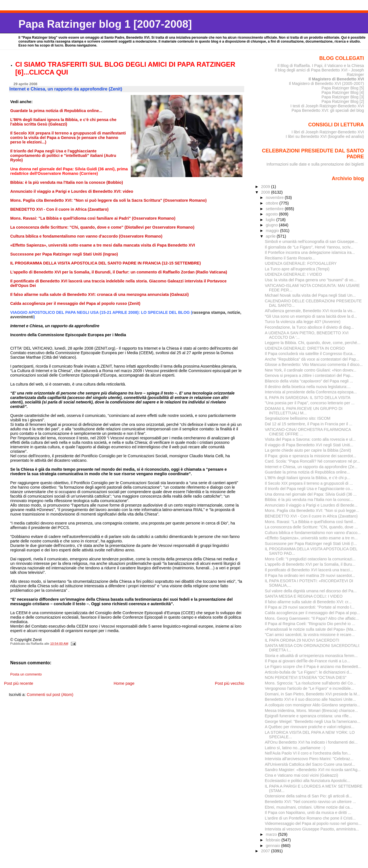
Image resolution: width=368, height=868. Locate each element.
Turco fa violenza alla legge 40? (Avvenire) (303, 322)
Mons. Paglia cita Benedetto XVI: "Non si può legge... (312, 510)
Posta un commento (26, 674)
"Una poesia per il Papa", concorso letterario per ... (310, 403)
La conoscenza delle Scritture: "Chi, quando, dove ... (311, 527)
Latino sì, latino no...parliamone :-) (295, 748)
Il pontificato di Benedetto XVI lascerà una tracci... (309, 570)
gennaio (273, 846)
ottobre (273, 203)
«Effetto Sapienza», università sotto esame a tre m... (311, 538)
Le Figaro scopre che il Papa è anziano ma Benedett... (313, 667)
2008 (266, 192)
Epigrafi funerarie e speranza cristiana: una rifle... (308, 716)
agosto (272, 214)
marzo (272, 834)
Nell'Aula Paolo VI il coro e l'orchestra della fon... (308, 753)
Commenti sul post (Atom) (50, 695)
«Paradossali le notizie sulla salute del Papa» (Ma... (311, 629)
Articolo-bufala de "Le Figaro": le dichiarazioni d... (309, 672)
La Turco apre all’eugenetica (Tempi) (297, 269)
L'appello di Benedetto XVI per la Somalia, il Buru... (310, 564)
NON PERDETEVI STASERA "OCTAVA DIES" (306, 677)
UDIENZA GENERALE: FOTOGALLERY (301, 263)
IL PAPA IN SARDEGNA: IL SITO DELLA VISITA (308, 398)
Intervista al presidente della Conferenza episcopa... (311, 392)
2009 (266, 187)
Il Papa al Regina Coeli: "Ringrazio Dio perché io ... (310, 624)
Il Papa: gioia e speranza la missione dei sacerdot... (311, 456)
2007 (266, 851)
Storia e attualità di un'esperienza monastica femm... (311, 656)
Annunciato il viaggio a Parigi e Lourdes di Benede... (311, 505)
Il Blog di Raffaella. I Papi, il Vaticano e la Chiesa (321, 66)
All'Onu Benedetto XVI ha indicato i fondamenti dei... (311, 742)
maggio (273, 231)
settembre (275, 209)
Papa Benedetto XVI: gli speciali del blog (328, 110)
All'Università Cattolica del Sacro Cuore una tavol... (310, 764)
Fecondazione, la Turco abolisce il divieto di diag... (309, 327)
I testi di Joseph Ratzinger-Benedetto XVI (327, 106)
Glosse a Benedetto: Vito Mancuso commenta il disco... (314, 365)
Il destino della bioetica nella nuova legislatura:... (308, 387)
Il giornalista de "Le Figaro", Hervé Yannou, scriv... (309, 247)
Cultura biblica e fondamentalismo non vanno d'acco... (313, 533)
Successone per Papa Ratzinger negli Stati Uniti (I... (311, 544)
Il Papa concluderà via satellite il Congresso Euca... (310, 354)
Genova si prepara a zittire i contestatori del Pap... (309, 375)
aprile (271, 236)
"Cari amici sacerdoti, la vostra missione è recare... (310, 635)
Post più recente (18, 683)
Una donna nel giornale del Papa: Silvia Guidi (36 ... (311, 494)
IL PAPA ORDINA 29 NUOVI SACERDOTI (302, 640)
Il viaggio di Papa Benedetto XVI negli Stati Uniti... (309, 445)
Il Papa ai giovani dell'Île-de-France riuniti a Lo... (308, 661)
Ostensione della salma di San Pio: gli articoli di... (309, 796)
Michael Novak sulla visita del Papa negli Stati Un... (310, 295)
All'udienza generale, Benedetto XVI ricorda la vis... (310, 311)
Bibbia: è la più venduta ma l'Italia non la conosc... (309, 500)
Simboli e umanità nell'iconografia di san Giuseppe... (311, 242)
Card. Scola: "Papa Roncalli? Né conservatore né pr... (313, 461)
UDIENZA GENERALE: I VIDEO (294, 274)
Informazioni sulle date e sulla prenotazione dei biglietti (315, 164)
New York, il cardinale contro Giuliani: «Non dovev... (311, 370)
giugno (272, 225)
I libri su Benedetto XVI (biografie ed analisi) (325, 136)
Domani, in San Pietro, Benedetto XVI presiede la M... (313, 694)
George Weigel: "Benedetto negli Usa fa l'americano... (313, 721)
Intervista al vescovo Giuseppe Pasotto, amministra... (312, 829)
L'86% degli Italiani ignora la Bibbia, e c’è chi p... (308, 478)
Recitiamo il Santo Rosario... (290, 258)
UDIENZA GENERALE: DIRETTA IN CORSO (305, 348)
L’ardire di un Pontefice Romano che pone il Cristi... (310, 818)
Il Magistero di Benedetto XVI (336, 79)
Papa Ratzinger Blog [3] (343, 97)
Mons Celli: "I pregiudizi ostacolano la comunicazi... (310, 559)
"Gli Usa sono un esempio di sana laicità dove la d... (311, 316)
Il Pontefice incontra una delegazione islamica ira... (310, 252)
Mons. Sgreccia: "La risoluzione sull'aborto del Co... (310, 683)
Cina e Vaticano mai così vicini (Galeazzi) (302, 775)
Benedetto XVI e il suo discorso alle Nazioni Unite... (310, 699)
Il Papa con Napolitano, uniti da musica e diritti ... (308, 813)
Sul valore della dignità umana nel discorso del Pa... (311, 591)
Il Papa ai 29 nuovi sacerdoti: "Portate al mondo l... (310, 607)
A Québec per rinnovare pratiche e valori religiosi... (310, 727)
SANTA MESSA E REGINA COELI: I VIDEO (304, 596)
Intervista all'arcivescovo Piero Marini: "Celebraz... (309, 759)
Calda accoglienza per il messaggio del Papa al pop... (313, 613)
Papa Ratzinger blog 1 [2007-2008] (105, 24)
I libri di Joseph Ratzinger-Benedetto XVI (328, 132)
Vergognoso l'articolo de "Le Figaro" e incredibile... (310, 688)
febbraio (274, 840)
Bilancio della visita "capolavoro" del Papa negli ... (309, 381)
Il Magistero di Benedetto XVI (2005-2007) (326, 83)
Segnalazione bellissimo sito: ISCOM (298, 418)
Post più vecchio (230, 683)
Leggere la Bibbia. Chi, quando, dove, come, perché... (313, 343)
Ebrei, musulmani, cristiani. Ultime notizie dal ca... (309, 807)
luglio (271, 220)
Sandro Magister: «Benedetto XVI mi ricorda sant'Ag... (313, 770)
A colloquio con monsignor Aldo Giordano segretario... (313, 705)
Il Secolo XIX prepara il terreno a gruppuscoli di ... (309, 483)
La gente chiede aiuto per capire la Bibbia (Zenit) (308, 450)
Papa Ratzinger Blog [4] (343, 92)
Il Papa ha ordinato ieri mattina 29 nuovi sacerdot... (310, 575)
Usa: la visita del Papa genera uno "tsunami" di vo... (311, 280)
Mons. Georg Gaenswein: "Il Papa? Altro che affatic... (312, 618)
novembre (275, 198)
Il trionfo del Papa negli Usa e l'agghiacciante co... (309, 489)
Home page (124, 683)
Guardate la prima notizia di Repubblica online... (308, 472)
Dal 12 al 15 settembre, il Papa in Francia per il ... (309, 424)
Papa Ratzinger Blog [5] (343, 88)
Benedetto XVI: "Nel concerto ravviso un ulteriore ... (311, 802)
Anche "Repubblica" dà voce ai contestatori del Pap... (312, 359)
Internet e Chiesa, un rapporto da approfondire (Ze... (311, 467)
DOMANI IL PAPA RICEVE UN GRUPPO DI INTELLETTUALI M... (304, 411)
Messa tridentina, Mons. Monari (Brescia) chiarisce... (312, 711)
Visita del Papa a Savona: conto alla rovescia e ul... (310, 439)
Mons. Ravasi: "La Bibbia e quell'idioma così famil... (311, 522)
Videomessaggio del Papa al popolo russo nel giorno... (313, 823)
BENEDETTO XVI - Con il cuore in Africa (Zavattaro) (311, 516)
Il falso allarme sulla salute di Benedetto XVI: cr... (308, 602)
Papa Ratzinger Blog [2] (343, 101)
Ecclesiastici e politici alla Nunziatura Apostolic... (308, 781)
